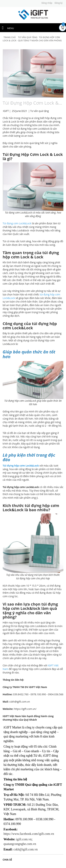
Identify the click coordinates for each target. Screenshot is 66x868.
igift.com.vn (24, 839)
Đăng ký (59, 3)
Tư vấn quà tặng (40, 111)
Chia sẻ (7, 860)
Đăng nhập (47, 3)
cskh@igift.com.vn (26, 849)
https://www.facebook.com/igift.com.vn (29, 834)
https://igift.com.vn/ (25, 709)
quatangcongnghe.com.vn (20, 844)
